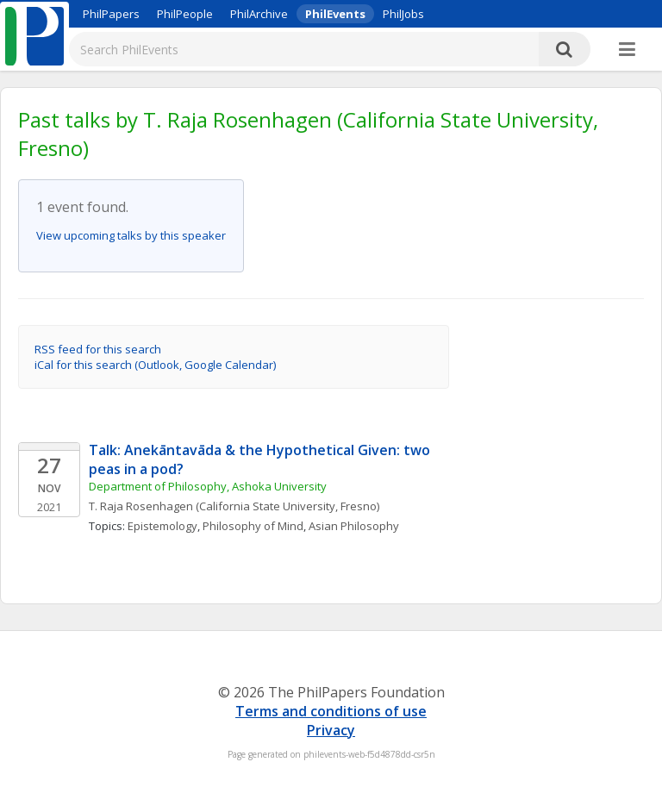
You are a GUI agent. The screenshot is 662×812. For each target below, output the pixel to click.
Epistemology (162, 526)
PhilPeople (185, 14)
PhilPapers (111, 14)
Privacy (331, 730)
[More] (627, 50)
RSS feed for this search (98, 349)
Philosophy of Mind (253, 526)
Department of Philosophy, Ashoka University (208, 486)
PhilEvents (335, 14)
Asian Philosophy (354, 526)
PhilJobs (403, 14)
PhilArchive (259, 14)
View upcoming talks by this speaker (131, 235)
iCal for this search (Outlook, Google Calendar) (155, 365)
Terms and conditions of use (331, 711)
